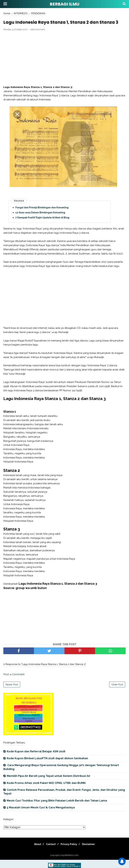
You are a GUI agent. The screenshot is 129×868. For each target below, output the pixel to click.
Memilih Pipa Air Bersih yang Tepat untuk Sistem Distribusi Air (49, 784)
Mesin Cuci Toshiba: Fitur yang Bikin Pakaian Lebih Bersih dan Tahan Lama (57, 809)
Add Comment (37, 38)
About (34, 852)
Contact (50, 852)
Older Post (117, 693)
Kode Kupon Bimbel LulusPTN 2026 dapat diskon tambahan (47, 767)
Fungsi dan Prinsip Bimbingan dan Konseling (42, 216)
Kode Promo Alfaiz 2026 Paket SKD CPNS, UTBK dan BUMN (46, 791)
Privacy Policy (70, 852)
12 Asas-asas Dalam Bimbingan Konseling (40, 221)
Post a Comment (14, 683)
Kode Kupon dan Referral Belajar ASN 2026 (36, 760)
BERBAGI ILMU (64, 4)
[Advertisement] (64, 67)
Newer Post (12, 693)
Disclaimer (92, 852)
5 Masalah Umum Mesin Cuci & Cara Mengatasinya (41, 816)
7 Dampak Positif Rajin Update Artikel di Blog (42, 226)
